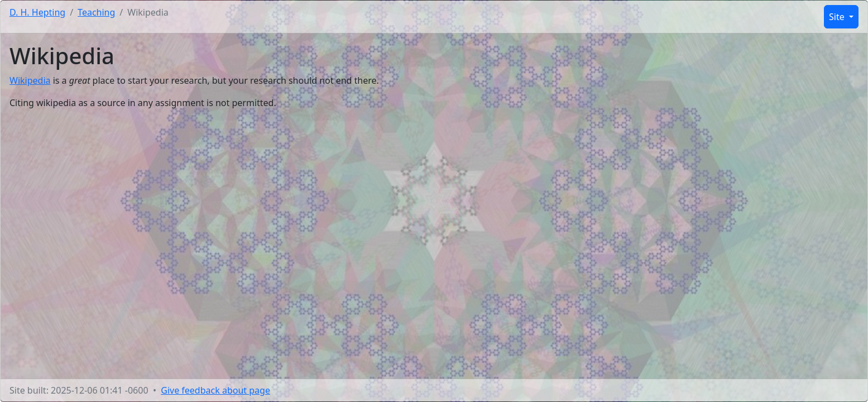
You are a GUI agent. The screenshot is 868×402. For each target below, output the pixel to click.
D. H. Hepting (37, 12)
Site (838, 17)
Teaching (96, 12)
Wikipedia (30, 80)
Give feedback (215, 390)
